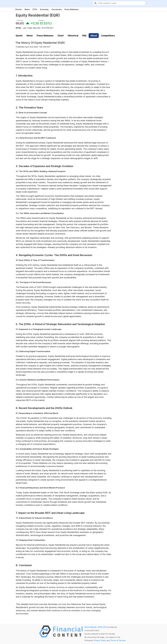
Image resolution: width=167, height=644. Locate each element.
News (27, 9)
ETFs (35, 9)
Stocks (19, 9)
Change (41, 20)
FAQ (84, 36)
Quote (19, 36)
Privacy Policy (100, 640)
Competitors (108, 36)
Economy (44, 9)
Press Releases (71, 9)
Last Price (20, 20)
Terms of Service (118, 640)
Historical (73, 36)
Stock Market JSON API (95, 627)
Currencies (57, 9)
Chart (61, 36)
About (94, 36)
